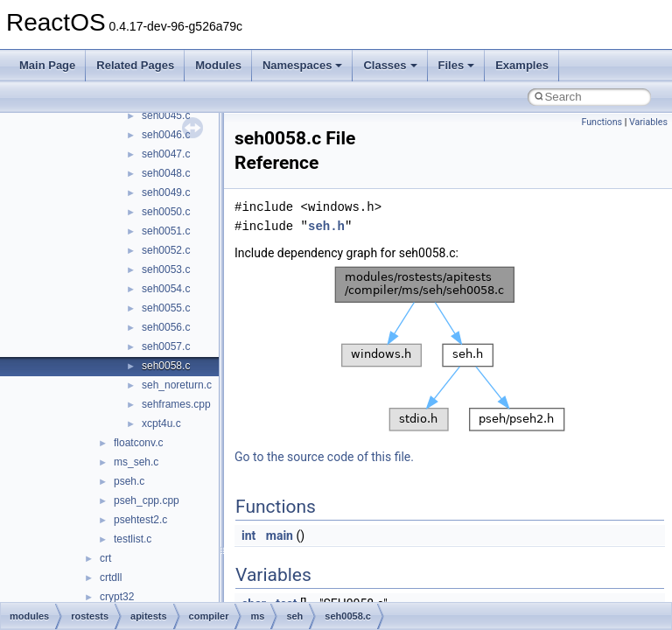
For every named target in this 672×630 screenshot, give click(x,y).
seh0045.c (166, 115)
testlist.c (133, 539)
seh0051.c (166, 231)
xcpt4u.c (161, 423)
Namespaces (303, 65)
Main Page (47, 65)
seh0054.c (166, 289)
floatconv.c (138, 443)
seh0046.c (166, 135)
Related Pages (135, 65)
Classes (390, 65)
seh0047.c (166, 154)
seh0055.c (166, 308)
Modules (218, 65)
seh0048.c (166, 173)
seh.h (326, 226)
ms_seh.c (136, 462)
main (280, 535)
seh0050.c (166, 212)
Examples (522, 65)
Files (457, 65)
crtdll (111, 577)
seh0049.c (166, 192)
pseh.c (129, 481)
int (248, 535)
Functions (602, 122)
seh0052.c (166, 250)
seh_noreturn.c (177, 385)
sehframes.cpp (176, 404)
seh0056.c (166, 327)
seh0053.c (166, 269)
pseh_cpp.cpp (147, 500)
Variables (648, 122)
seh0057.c (166, 346)
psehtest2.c (140, 520)
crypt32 (117, 597)
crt (105, 558)
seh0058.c (166, 366)
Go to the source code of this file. (324, 457)
